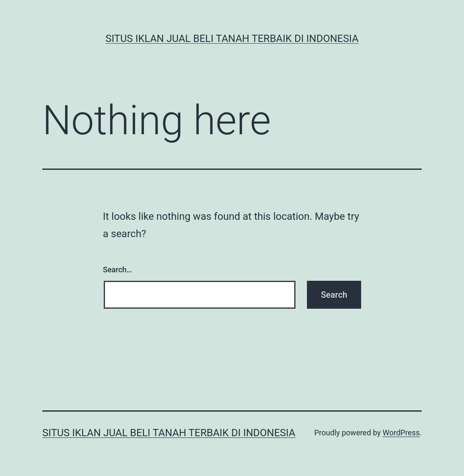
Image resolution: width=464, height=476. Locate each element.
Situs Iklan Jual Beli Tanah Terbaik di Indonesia (232, 39)
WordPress (401, 433)
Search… (117, 270)
